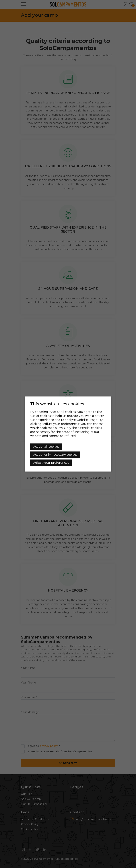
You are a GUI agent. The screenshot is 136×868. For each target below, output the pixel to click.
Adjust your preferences (51, 463)
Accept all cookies (46, 447)
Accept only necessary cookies (55, 455)
